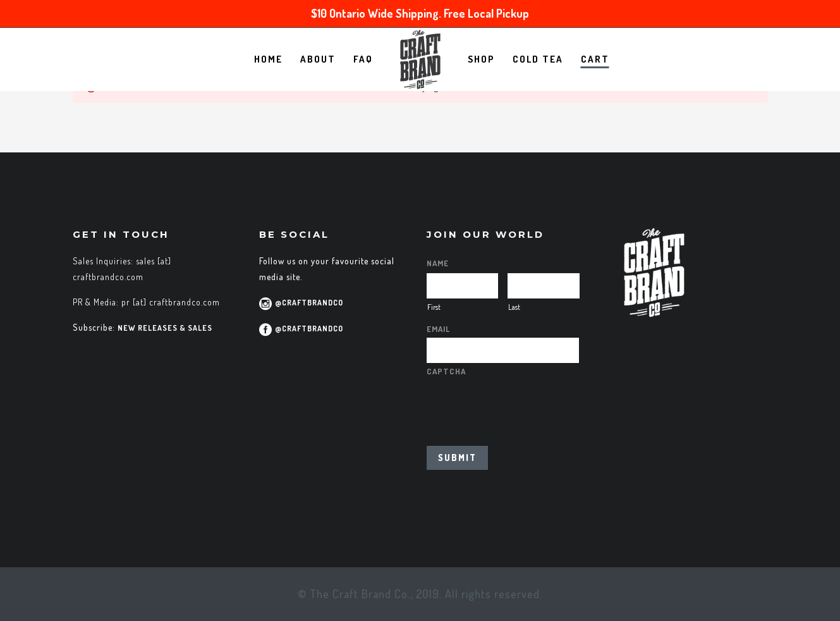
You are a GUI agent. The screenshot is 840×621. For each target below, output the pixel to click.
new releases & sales (165, 328)
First (434, 307)
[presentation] (523, 405)
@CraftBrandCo (309, 303)
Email (438, 329)
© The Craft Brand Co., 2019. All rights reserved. (420, 594)
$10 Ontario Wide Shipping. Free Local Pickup (420, 13)
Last (514, 307)
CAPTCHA (446, 371)
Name (438, 263)
